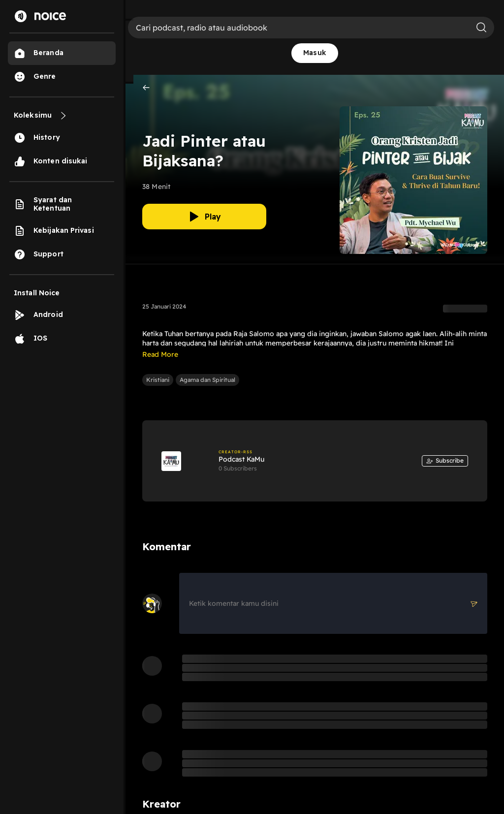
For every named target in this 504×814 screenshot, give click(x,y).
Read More (160, 354)
